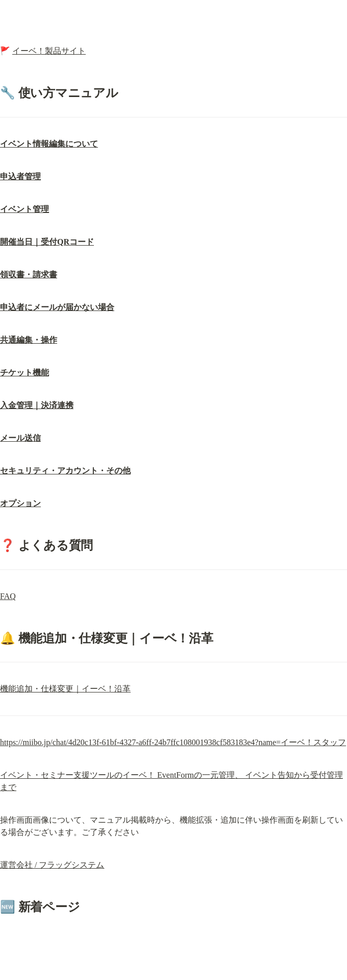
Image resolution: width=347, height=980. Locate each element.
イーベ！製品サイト (49, 51)
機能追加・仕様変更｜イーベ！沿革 (65, 689)
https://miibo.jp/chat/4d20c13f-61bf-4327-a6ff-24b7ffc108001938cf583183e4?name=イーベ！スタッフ (173, 742)
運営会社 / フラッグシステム (52, 865)
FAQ (8, 596)
